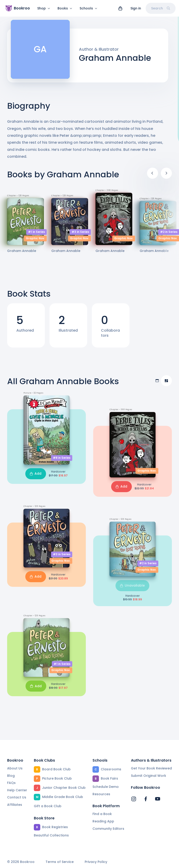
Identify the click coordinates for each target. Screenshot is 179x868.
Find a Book (102, 814)
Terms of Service (60, 862)
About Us (15, 768)
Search (161, 8)
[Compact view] (166, 383)
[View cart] (120, 8)
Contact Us (17, 798)
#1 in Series (36, 235)
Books (65, 8)
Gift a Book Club (48, 806)
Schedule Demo (106, 787)
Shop (44, 8)
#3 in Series (80, 235)
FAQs (11, 783)
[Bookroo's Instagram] (134, 799)
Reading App (103, 821)
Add (36, 476)
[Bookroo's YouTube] (158, 799)
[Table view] (157, 383)
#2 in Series (148, 566)
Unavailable (132, 588)
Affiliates (15, 805)
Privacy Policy (96, 862)
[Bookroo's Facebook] (146, 799)
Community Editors (108, 829)
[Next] (166, 176)
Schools (88, 8)
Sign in (136, 8)
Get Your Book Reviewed (151, 768)
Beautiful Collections (51, 835)
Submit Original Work (149, 776)
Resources (101, 794)
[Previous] (153, 176)
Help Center (17, 790)
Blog (11, 776)
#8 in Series (62, 460)
